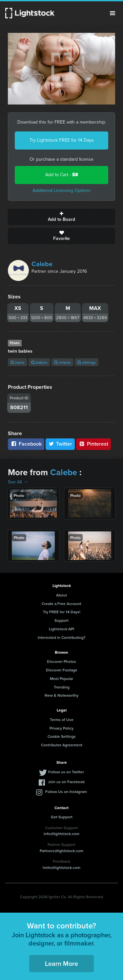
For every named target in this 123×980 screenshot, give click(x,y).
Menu (113, 13)
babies (39, 362)
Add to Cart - (62, 175)
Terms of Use (62, 720)
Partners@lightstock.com (61, 851)
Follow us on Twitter (66, 772)
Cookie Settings (62, 736)
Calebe (42, 264)
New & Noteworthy (61, 695)
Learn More (61, 963)
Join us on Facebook (66, 782)
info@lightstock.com (61, 834)
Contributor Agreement (62, 745)
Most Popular (61, 678)
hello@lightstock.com (61, 867)
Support (61, 620)
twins (18, 362)
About (61, 595)
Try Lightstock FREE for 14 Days (62, 140)
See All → (18, 482)
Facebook (26, 444)
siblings (87, 362)
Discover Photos (61, 661)
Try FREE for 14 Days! (62, 612)
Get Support (62, 817)
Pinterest (93, 444)
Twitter (60, 444)
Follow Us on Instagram (66, 792)
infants (62, 362)
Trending (62, 687)
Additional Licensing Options (61, 190)
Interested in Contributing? (62, 637)
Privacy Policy (61, 728)
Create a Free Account (61, 604)
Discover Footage (62, 670)
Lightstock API (61, 629)
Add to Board (61, 217)
